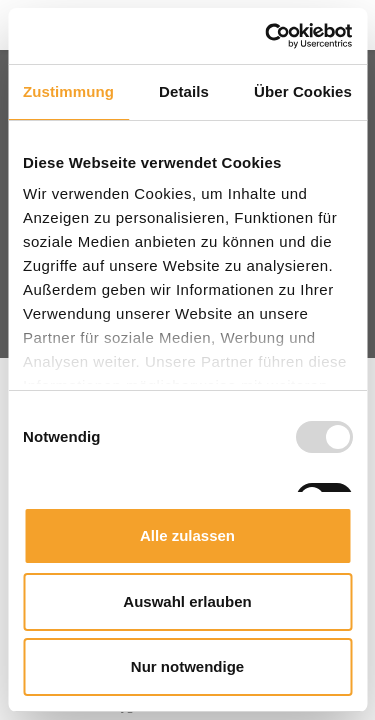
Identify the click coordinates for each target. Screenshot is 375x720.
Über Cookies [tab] (303, 91)
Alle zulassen (187, 535)
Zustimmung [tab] (68, 91)
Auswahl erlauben (187, 601)
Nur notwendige (187, 666)
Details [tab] (184, 91)
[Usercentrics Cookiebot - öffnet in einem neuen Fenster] (267, 36)
